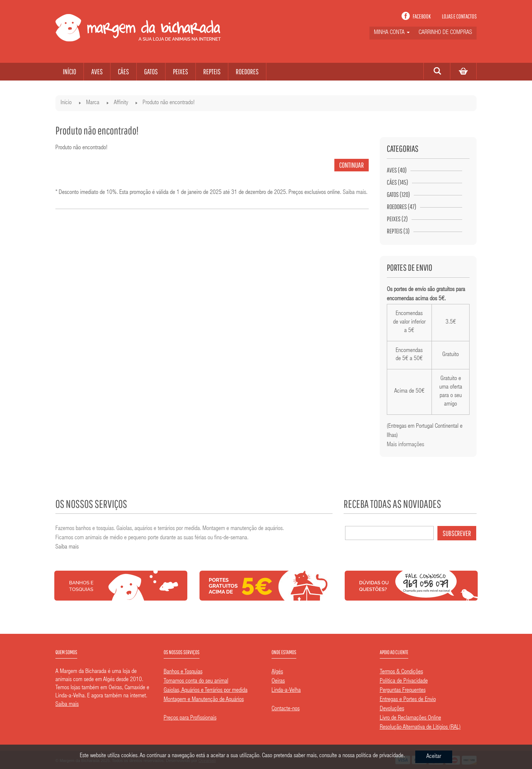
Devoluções (392, 709)
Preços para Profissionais (190, 718)
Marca (93, 103)
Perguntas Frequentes (403, 691)
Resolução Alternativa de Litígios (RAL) (420, 728)
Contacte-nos (286, 709)
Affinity (121, 103)
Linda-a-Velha (286, 691)
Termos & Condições (401, 672)
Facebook (422, 16)
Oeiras (278, 681)
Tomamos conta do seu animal (196, 681)
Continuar (352, 165)
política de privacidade (380, 756)
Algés (277, 672)
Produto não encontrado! (169, 103)
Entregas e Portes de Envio (408, 700)
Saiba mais (354, 193)
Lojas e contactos (459, 16)
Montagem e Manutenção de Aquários (204, 700)
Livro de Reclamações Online (410, 718)
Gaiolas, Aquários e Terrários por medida (206, 691)
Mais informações (405, 445)
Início (66, 103)
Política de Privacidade (404, 681)
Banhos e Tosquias (183, 672)
